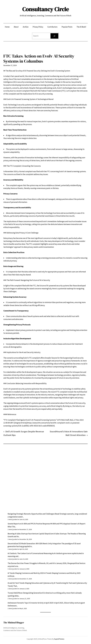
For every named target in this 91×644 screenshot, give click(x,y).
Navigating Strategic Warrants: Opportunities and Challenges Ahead (33, 514)
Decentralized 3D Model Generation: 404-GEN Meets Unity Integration (34, 544)
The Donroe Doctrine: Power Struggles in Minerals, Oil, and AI (31, 563)
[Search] (54, 36)
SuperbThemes (59, 639)
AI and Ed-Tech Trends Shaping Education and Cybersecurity (31, 583)
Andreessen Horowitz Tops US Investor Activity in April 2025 (30, 603)
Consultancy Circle (46, 9)
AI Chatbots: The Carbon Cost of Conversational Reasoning (30, 553)
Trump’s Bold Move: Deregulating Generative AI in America (30, 593)
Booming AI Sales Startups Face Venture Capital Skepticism (30, 534)
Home (7, 27)
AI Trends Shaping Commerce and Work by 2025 (26, 573)
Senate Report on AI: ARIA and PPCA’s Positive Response (29, 524)
